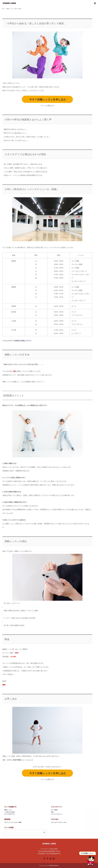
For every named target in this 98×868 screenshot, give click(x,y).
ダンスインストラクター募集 (13, 822)
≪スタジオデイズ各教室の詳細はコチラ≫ (17, 341)
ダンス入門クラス (10, 814)
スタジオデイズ (44, 866)
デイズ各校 (54, 810)
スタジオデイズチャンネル (59, 822)
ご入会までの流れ (10, 812)
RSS (54, 858)
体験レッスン (8, 810)
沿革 (52, 812)
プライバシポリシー (57, 814)
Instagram (51, 858)
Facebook (47, 858)
